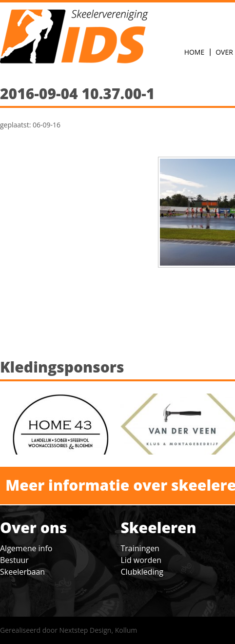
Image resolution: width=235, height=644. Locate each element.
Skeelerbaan (22, 572)
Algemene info (26, 548)
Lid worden (141, 560)
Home (195, 52)
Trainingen (140, 548)
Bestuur (14, 560)
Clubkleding (142, 572)
